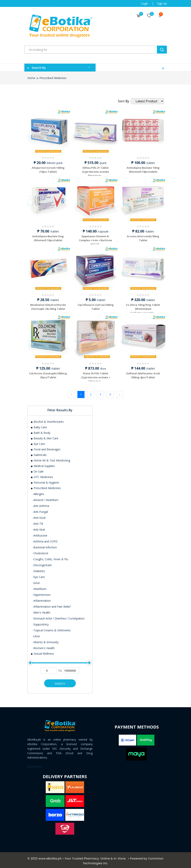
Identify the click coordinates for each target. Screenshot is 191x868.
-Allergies (38, 492)
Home (31, 78)
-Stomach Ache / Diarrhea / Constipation (58, 617)
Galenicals (38, 453)
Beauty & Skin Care (44, 436)
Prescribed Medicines (53, 78)
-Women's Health (44, 646)
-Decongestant (42, 563)
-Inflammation (42, 599)
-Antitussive (40, 534)
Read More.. (35, 765)
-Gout (36, 581)
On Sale (37, 470)
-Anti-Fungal (40, 510)
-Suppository (41, 623)
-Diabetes (39, 569)
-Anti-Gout (39, 516)
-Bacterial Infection (45, 546)
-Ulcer (36, 634)
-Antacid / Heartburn (45, 498)
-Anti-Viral (39, 528)
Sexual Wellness (42, 652)
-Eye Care (39, 575)
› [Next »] (120, 393)
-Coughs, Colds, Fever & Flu (50, 557)
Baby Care (39, 425)
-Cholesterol (40, 551)
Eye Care (38, 442)
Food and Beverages (45, 448)
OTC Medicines (42, 475)
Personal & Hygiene (45, 481)
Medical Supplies (43, 464)
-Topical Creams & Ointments (52, 628)
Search (60, 682)
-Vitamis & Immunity (46, 640)
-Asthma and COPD (45, 540)
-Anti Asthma (41, 504)
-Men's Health (41, 611)
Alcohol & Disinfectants (47, 420)
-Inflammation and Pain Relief (51, 605)
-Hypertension (41, 593)
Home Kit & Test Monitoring (50, 459)
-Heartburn (39, 587)
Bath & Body (40, 431)
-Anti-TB (38, 522)
